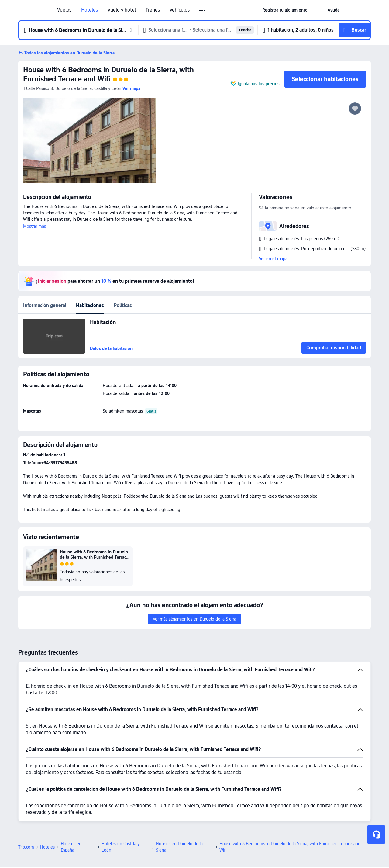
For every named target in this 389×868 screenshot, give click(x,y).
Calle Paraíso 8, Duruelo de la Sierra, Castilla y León (73, 88)
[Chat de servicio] (376, 835)
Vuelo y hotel (122, 10)
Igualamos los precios (259, 84)
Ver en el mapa (273, 259)
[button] (318, 10)
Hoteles (90, 10)
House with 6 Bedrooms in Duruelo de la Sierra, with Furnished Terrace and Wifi (108, 74)
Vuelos (64, 10)
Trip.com (26, 847)
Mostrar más (34, 226)
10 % (106, 281)
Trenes (153, 10)
